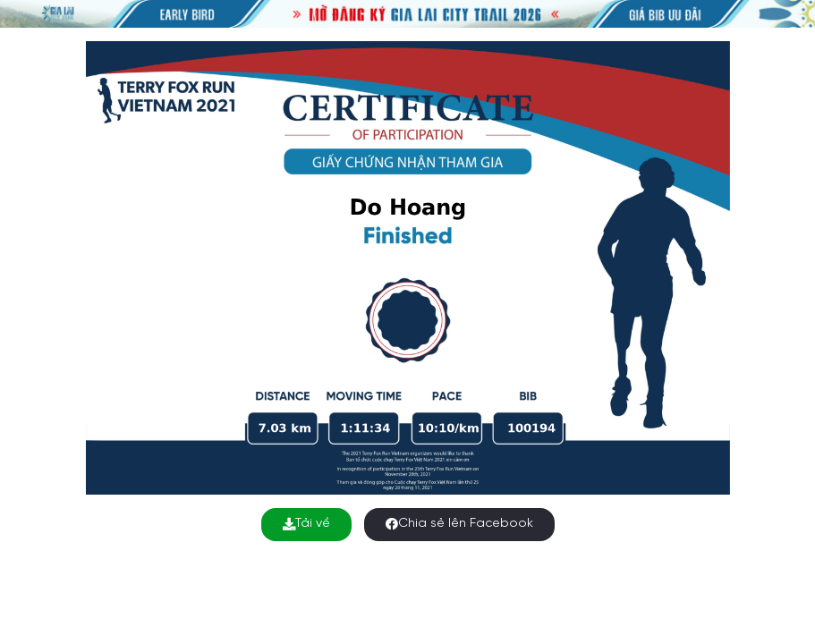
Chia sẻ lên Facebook (459, 524)
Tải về (306, 524)
